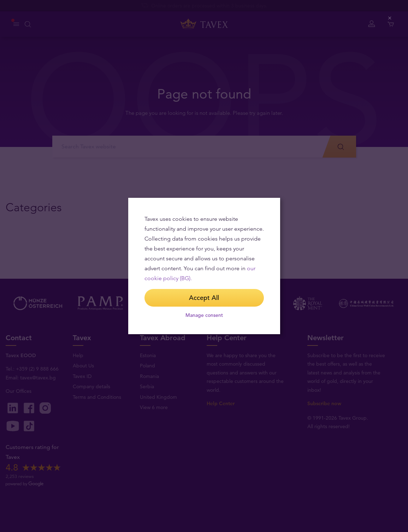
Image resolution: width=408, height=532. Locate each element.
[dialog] (204, 266)
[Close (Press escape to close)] (390, 18)
